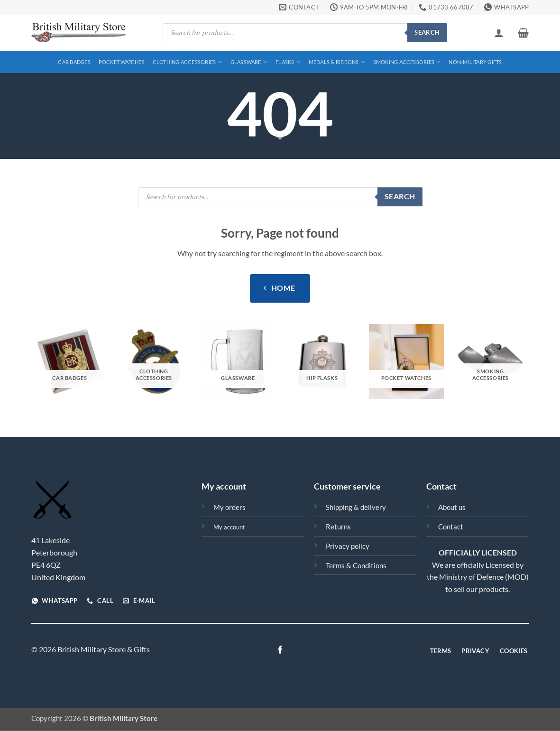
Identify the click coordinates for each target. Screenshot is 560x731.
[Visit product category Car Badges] (70, 361)
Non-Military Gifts (475, 62)
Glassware (249, 62)
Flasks (288, 62)
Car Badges (74, 62)
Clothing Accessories (188, 62)
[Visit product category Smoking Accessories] (490, 361)
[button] (499, 33)
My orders (230, 507)
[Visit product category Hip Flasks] (322, 361)
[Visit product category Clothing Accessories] (154, 361)
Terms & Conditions (356, 566)
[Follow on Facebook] (280, 650)
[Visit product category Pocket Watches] (406, 361)
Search (427, 32)
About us (452, 507)
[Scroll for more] (280, 137)
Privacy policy (348, 546)
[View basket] (523, 33)
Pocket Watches (122, 62)
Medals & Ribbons (337, 62)
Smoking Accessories (407, 62)
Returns (338, 527)
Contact (451, 527)
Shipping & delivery (356, 507)
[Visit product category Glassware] (238, 361)
